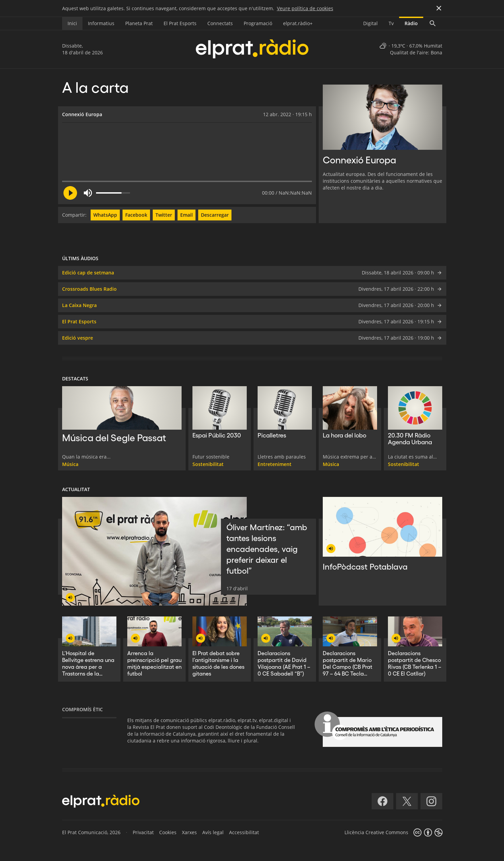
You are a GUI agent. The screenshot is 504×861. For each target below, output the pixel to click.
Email (186, 215)
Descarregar (215, 215)
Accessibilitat (244, 832)
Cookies (168, 832)
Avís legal (213, 832)
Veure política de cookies (305, 8)
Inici (72, 23)
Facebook (136, 215)
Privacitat (143, 832)
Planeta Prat (139, 23)
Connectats (220, 23)
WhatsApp (105, 215)
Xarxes (189, 832)
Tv (391, 23)
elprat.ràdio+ (298, 23)
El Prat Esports (180, 23)
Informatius (101, 23)
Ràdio (411, 23)
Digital (370, 23)
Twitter (164, 215)
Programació (258, 23)
